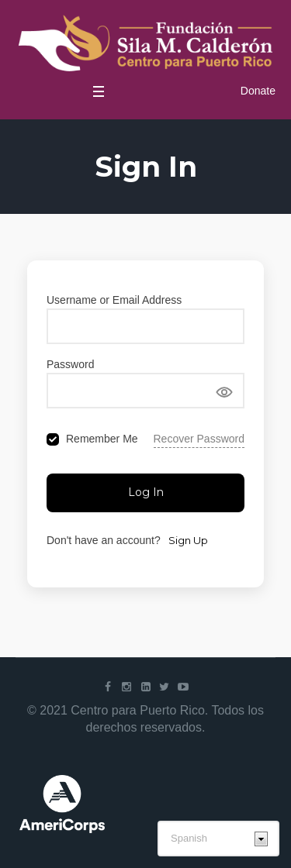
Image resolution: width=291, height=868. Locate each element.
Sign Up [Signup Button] (188, 540)
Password (70, 364)
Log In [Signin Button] (146, 492)
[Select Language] (218, 839)
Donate (258, 91)
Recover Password (199, 439)
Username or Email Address (114, 300)
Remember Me (102, 439)
